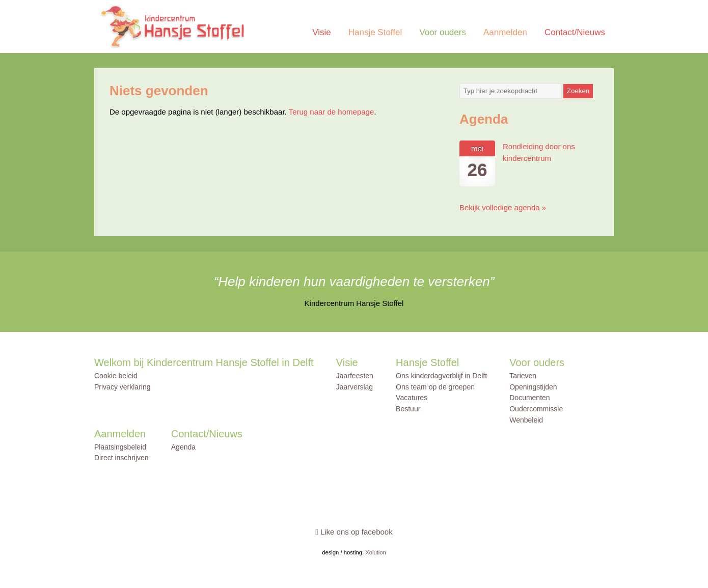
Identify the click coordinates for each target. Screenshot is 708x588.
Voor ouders (443, 32)
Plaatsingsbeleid (120, 447)
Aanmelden (505, 32)
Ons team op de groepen (435, 387)
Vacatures (412, 398)
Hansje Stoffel (375, 32)
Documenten (529, 398)
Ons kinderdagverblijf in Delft (441, 376)
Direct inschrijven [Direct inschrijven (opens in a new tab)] (121, 458)
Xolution (376, 552)
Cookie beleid (116, 376)
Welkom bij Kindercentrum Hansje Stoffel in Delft (204, 362)
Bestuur (408, 409)
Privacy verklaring (122, 387)
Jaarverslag (355, 387)
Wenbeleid (526, 420)
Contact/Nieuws (575, 32)
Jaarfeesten (355, 376)
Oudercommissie (536, 409)
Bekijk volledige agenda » (503, 207)
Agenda (183, 447)
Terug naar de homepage (332, 112)
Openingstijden (533, 387)
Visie (322, 32)
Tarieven (523, 376)
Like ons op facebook (354, 532)
